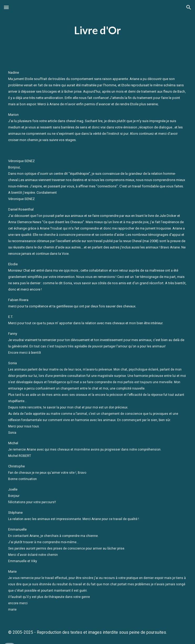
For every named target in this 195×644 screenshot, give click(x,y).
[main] (97, 30)
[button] (6, 7)
